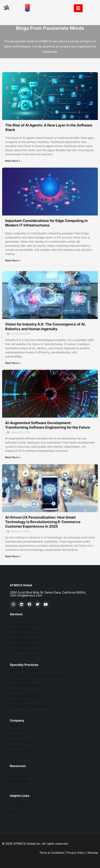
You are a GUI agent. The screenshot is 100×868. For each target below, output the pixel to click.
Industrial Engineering (25, 685)
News (14, 736)
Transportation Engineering (29, 706)
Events (15, 746)
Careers (16, 806)
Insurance (17, 691)
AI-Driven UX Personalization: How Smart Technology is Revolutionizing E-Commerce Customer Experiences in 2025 (43, 522)
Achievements (20, 751)
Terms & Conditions (52, 853)
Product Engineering (25, 625)
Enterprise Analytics (24, 635)
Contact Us (18, 801)
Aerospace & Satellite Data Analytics (36, 675)
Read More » (13, 161)
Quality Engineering (24, 645)
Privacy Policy (76, 853)
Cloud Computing (22, 630)
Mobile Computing (23, 640)
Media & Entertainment (26, 696)
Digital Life (18, 619)
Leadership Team (22, 731)
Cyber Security (21, 680)
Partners (16, 811)
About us (16, 726)
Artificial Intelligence (25, 670)
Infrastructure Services (26, 650)
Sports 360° (19, 701)
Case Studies (19, 776)
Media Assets (19, 781)
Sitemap (93, 853)
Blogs (14, 771)
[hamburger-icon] (78, 8)
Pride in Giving (20, 741)
